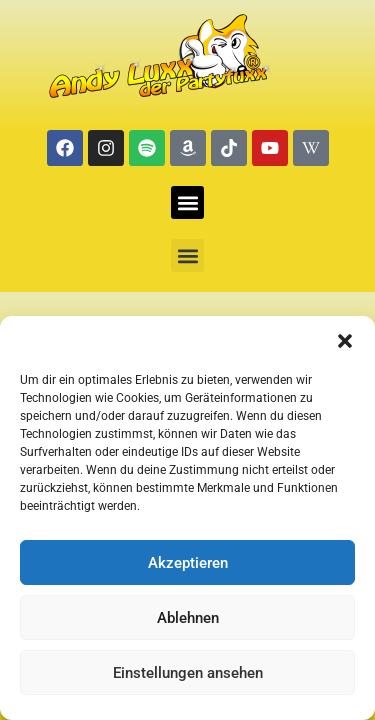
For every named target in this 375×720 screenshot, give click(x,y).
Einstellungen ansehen (188, 673)
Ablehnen (188, 618)
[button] (345, 341)
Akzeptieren (188, 563)
